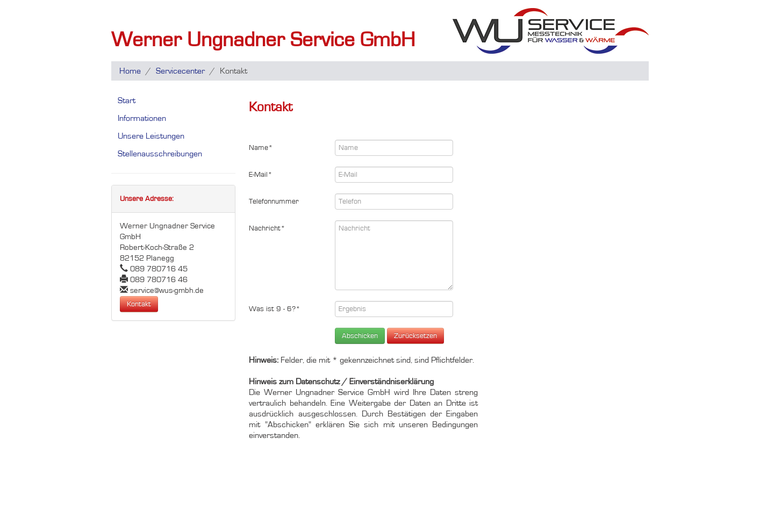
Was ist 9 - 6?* (275, 309)
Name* (261, 148)
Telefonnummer (274, 202)
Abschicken (360, 336)
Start (127, 100)
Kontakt (139, 304)
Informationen (142, 118)
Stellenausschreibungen (160, 154)
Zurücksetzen (415, 336)
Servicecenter (180, 71)
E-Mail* (261, 175)
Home (130, 71)
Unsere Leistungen (151, 136)
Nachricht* (267, 228)
